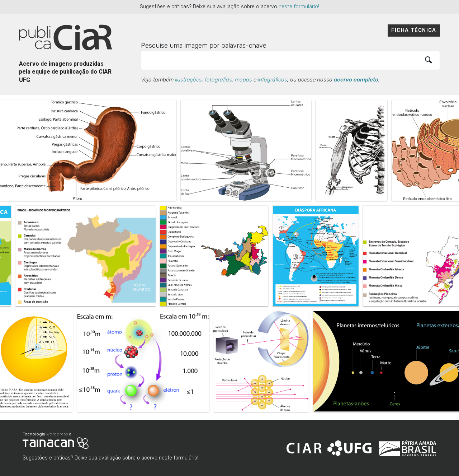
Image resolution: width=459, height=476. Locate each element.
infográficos (273, 80)
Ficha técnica (414, 30)
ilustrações (188, 80)
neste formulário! (299, 7)
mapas (243, 80)
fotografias (218, 80)
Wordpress (57, 434)
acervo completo (356, 80)
